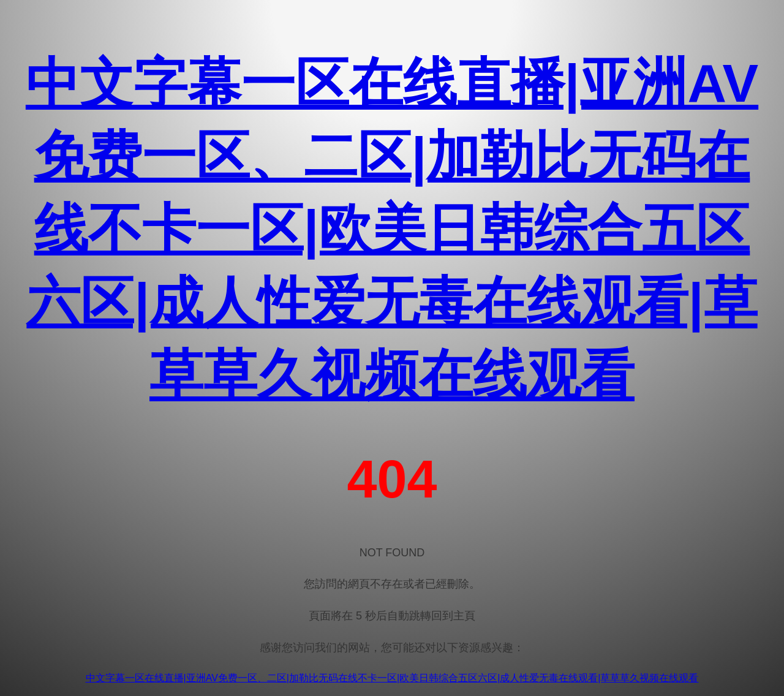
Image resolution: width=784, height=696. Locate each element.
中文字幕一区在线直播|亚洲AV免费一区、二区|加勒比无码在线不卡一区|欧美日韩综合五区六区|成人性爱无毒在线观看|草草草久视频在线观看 (392, 229)
